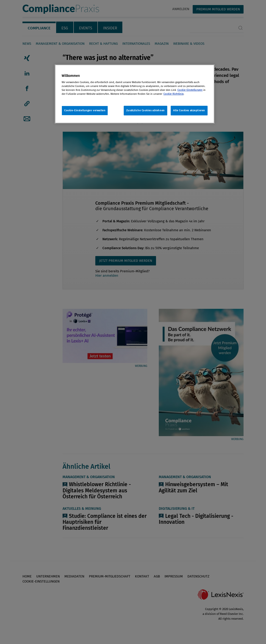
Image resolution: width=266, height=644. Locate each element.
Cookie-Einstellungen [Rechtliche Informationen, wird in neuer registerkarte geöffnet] (190, 90)
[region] (135, 94)
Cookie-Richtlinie (173, 94)
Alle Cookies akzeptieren (189, 110)
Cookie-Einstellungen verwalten (85, 110)
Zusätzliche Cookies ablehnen (145, 110)
